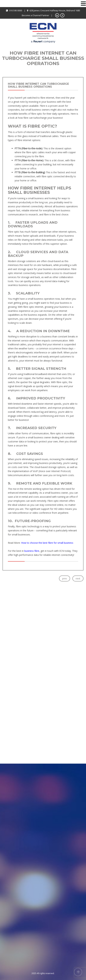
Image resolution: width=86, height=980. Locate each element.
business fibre (32, 551)
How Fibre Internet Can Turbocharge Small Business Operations (38, 85)
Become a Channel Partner (35, 15)
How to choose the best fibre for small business (48, 543)
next (78, 578)
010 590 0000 (16, 10)
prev (65, 578)
